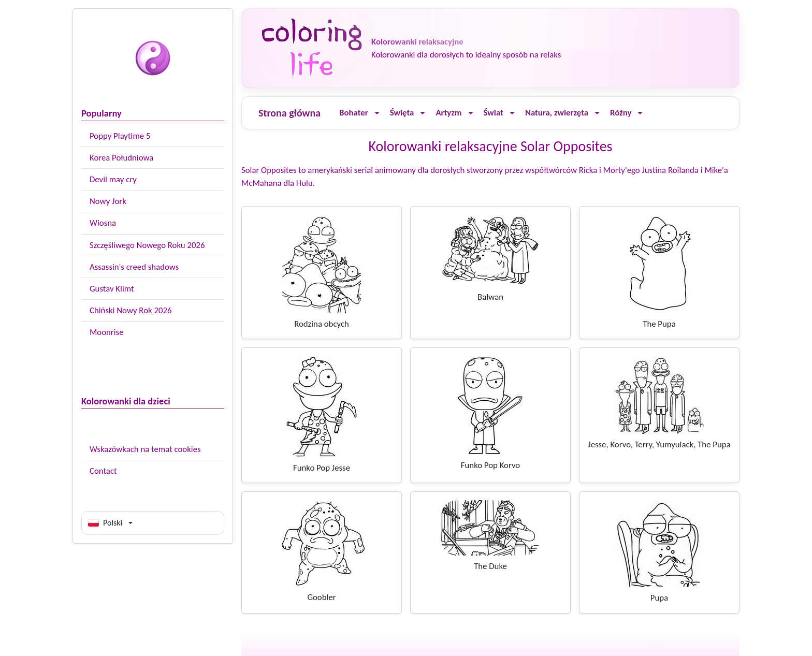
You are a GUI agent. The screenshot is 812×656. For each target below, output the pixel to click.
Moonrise (106, 332)
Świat (494, 113)
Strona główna (289, 113)
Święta (402, 113)
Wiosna (103, 223)
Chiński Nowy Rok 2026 (130, 310)
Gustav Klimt (112, 289)
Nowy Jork (108, 201)
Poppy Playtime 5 (120, 136)
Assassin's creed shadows (134, 267)
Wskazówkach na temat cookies (145, 449)
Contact (103, 471)
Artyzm (448, 113)
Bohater (354, 113)
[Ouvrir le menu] (377, 113)
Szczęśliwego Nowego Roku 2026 (147, 245)
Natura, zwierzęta (557, 113)
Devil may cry (113, 179)
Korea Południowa (121, 158)
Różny (621, 113)
